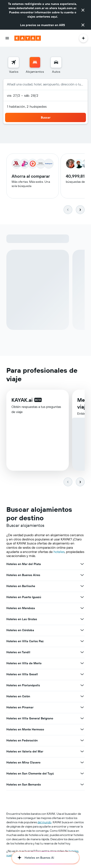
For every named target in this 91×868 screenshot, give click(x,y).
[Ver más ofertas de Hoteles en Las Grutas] (82, 620)
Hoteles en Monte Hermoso (25, 730)
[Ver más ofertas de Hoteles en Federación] (82, 741)
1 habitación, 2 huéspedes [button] (27, 106)
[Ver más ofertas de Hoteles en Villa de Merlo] (82, 664)
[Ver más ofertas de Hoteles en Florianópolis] (82, 686)
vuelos (11, 856)
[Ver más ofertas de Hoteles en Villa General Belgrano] (82, 719)
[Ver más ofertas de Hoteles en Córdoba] (82, 631)
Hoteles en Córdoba (20, 631)
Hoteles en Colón (18, 697)
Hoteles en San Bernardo (24, 785)
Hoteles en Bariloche (21, 586)
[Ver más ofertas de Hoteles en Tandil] (82, 653)
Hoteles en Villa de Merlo (24, 664)
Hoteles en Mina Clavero (23, 763)
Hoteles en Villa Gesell (22, 675)
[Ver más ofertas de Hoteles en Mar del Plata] (82, 564)
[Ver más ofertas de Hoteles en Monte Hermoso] (82, 730)
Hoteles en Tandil (18, 653)
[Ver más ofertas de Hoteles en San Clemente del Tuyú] (82, 774)
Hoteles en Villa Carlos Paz (25, 642)
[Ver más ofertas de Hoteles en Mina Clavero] (82, 763)
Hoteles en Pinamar (20, 708)
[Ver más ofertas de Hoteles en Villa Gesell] (82, 675)
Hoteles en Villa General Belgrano (30, 719)
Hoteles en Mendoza (21, 608)
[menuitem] (14, 65)
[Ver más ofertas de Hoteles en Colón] (82, 697)
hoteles (59, 552)
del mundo (44, 823)
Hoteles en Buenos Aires (23, 575)
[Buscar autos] (56, 62)
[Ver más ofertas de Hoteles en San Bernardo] (82, 785)
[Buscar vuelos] (14, 62)
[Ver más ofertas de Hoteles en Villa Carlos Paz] (82, 642)
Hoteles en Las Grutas (22, 620)
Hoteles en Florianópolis (23, 686)
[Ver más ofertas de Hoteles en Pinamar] (82, 708)
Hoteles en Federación (22, 741)
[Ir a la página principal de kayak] (28, 38)
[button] (83, 10)
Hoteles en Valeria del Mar (25, 752)
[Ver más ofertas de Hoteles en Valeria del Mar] (82, 752)
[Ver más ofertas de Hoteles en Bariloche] (82, 586)
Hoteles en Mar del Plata (24, 564)
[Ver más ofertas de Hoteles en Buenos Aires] (82, 575)
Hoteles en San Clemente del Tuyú (30, 774)
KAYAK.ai (22, 401)
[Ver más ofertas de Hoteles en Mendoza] (82, 608)
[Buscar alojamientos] (35, 62)
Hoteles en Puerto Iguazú (24, 597)
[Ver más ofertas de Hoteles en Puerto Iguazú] (82, 597)
